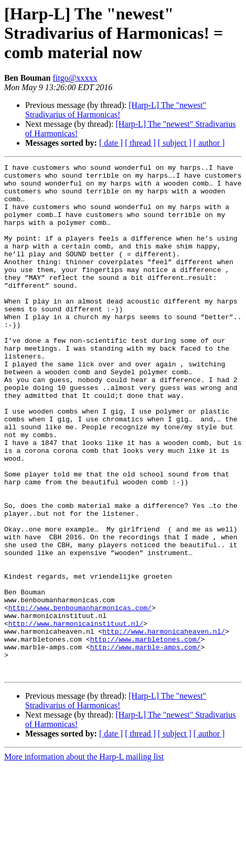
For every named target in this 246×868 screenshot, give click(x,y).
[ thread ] (140, 143)
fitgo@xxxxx (75, 78)
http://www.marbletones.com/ (146, 735)
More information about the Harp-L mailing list (84, 859)
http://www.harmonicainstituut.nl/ (76, 716)
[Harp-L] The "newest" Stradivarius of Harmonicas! (116, 110)
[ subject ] (175, 143)
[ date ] (111, 143)
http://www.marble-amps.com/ (146, 744)
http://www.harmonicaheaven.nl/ (164, 725)
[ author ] (209, 143)
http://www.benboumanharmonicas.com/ (80, 697)
